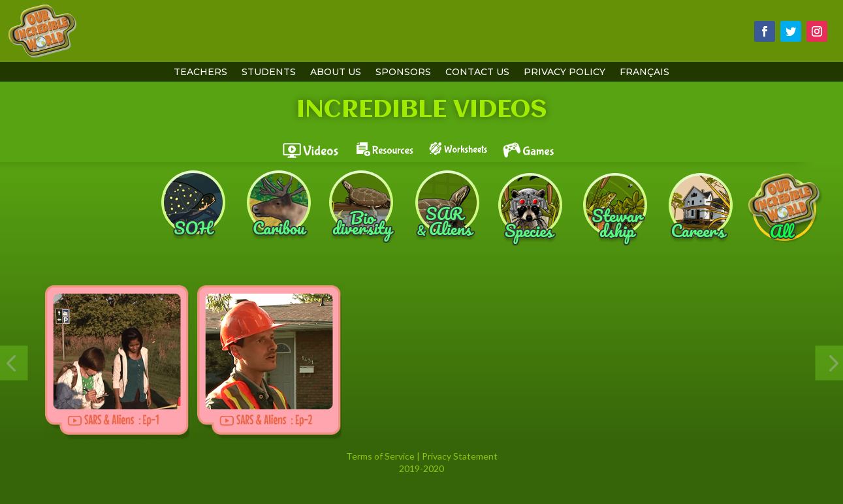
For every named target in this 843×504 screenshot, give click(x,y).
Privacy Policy (565, 72)
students (269, 72)
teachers (200, 72)
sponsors (403, 72)
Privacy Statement (460, 456)
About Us (336, 72)
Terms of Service (380, 456)
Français (644, 72)
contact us (477, 72)
